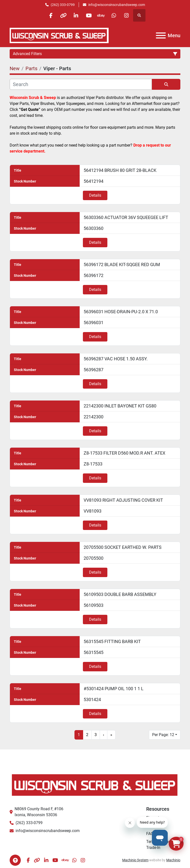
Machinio (173, 860)
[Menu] (161, 35)
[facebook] (51, 15)
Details (95, 195)
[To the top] (15, 860)
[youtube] (89, 15)
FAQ (150, 834)
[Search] (81, 84)
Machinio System (135, 860)
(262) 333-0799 (63, 5)
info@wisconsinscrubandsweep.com (117, 5)
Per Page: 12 (163, 735)
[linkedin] (76, 15)
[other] (63, 15)
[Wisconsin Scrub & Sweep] (95, 785)
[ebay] (101, 15)
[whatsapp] (114, 15)
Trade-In (153, 848)
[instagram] (126, 15)
